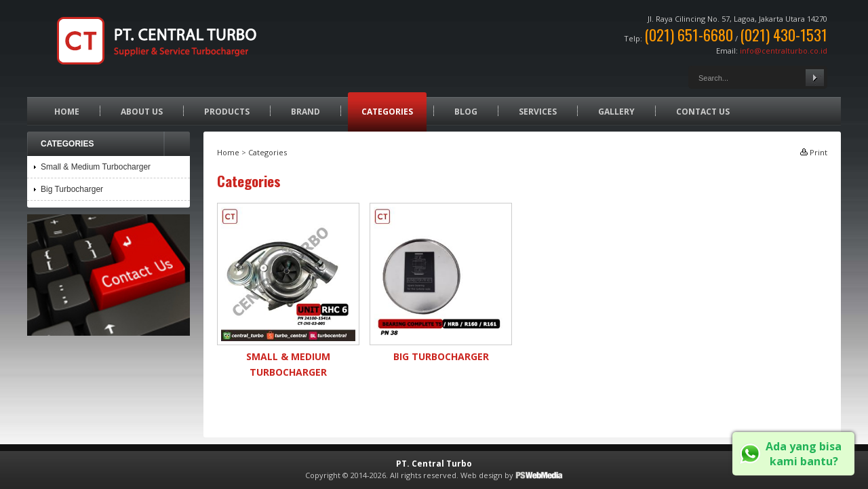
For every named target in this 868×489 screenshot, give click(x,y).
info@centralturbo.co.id (784, 51)
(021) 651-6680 (689, 35)
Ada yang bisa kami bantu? (804, 454)
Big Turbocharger (441, 356)
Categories (387, 112)
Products (227, 112)
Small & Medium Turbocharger (96, 167)
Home (67, 112)
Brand (305, 112)
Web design (481, 475)
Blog (466, 112)
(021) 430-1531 (784, 35)
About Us (142, 112)
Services (538, 112)
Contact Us (703, 112)
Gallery (616, 112)
